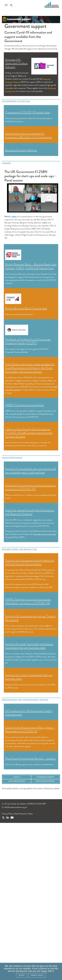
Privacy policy (37, 975)
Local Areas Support (17, 781)
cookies (17, 966)
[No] (59, 971)
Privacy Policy (7, 814)
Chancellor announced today (45, 534)
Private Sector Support (45, 781)
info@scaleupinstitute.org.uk (16, 807)
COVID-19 (17, 777)
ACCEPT (22, 975)
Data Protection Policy (24, 814)
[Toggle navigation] (6, 5)
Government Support (45, 777)
